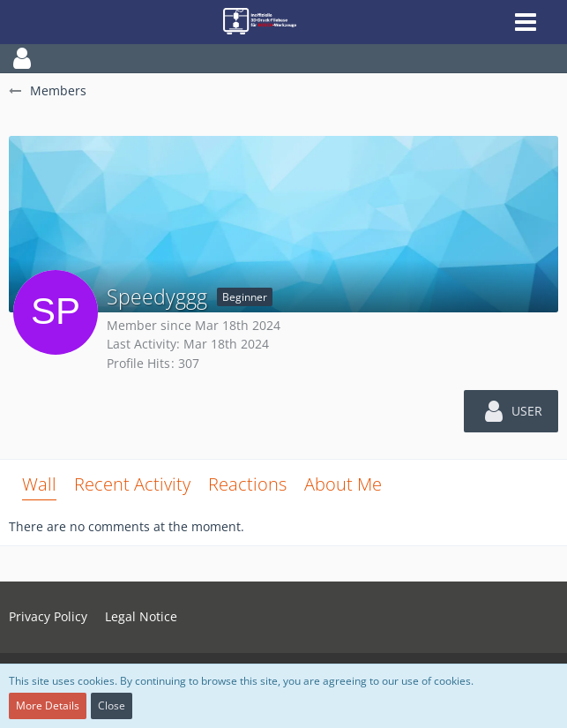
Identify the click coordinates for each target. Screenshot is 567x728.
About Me (343, 484)
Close (112, 705)
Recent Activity (132, 484)
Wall (39, 484)
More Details (48, 705)
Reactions (247, 484)
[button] (283, 58)
